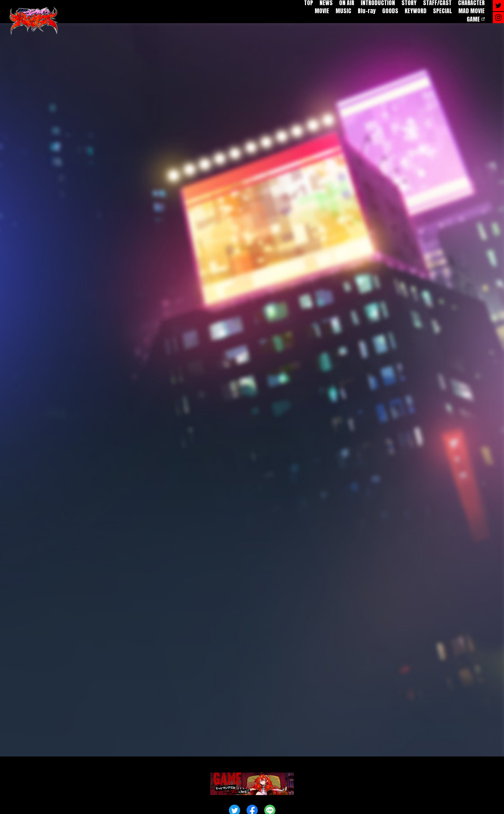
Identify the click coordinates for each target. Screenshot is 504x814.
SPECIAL (442, 11)
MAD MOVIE (472, 11)
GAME (473, 19)
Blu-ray (367, 11)
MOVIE (322, 11)
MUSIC (343, 11)
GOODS (390, 11)
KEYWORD (416, 11)
